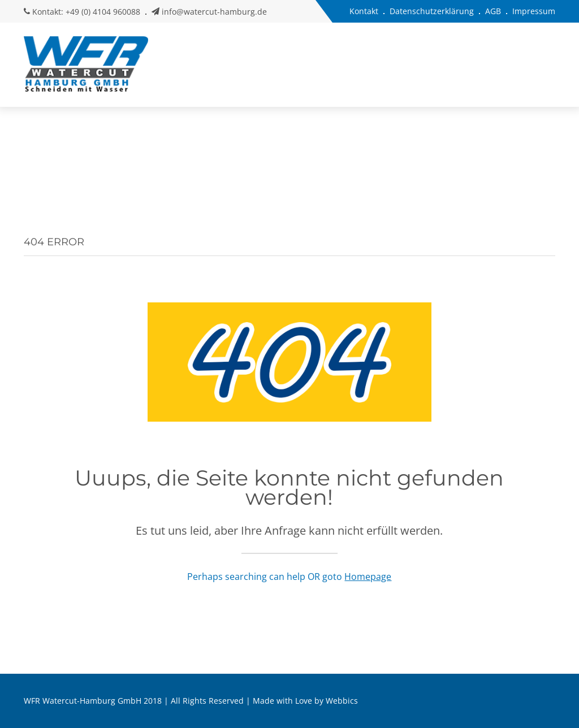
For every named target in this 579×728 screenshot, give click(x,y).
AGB (493, 11)
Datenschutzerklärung (432, 11)
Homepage (368, 577)
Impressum (534, 11)
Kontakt (364, 11)
